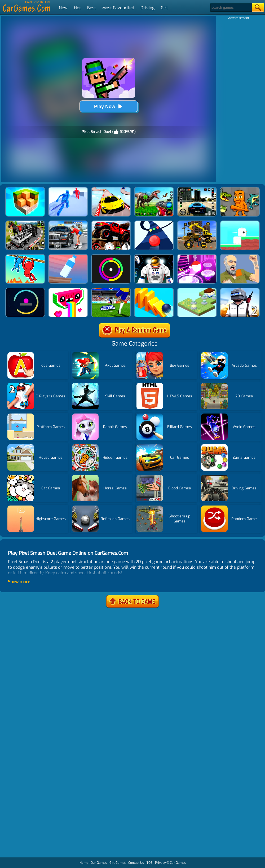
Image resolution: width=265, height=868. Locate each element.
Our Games (99, 863)
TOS (149, 863)
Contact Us (136, 863)
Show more (19, 582)
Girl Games (118, 863)
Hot (77, 8)
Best (92, 8)
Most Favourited (118, 8)
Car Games (178, 863)
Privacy (160, 863)
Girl (164, 8)
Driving (147, 8)
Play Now (109, 106)
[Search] (231, 8)
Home (84, 863)
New (63, 8)
